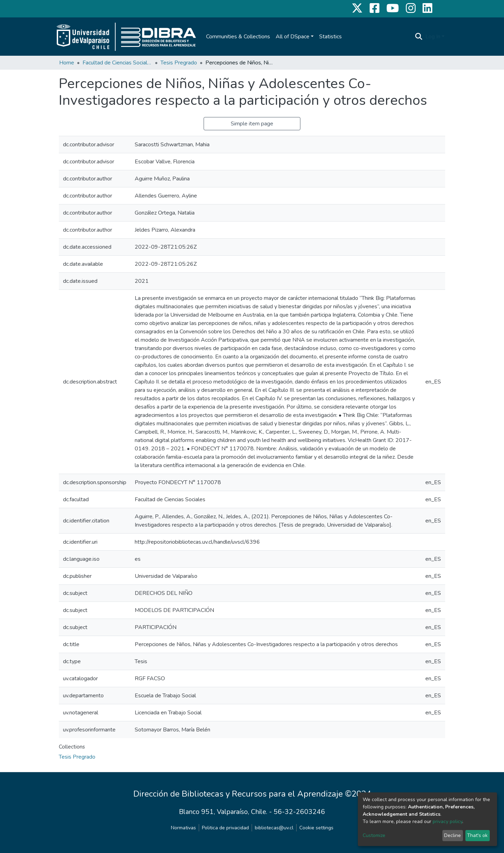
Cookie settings (316, 828)
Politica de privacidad (225, 828)
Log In (433, 37)
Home (67, 63)
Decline (452, 835)
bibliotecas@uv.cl (274, 828)
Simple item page (252, 124)
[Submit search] (419, 37)
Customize (374, 835)
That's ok (477, 835)
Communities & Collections (238, 37)
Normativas (183, 828)
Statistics (330, 37)
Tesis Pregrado (179, 63)
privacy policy (447, 821)
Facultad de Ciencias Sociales (117, 63)
